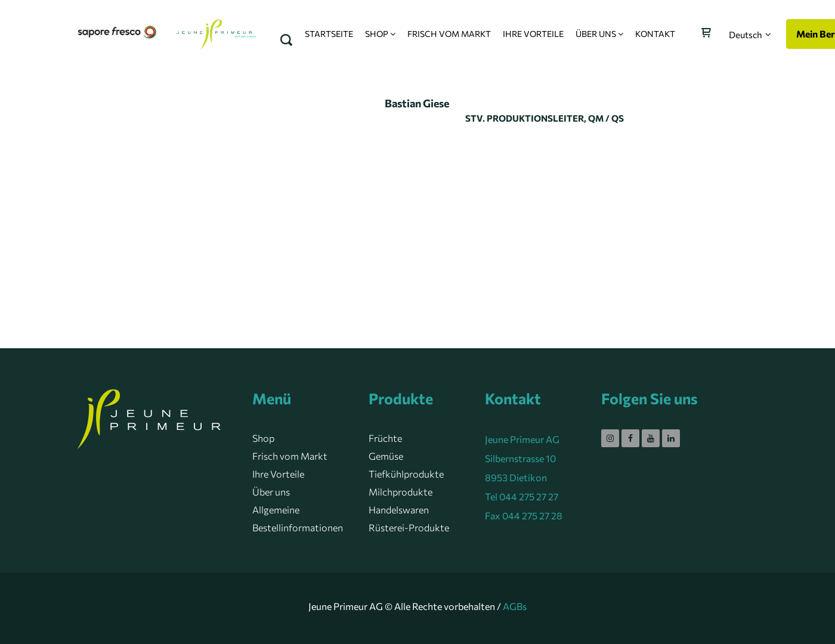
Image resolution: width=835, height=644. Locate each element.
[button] (750, 35)
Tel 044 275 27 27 (522, 496)
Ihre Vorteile (278, 474)
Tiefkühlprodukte (406, 474)
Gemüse (386, 456)
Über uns (271, 492)
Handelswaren (399, 510)
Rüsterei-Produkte (409, 527)
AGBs (515, 606)
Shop (263, 438)
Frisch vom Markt (290, 456)
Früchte (385, 438)
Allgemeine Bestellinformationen (298, 518)
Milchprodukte (401, 492)
